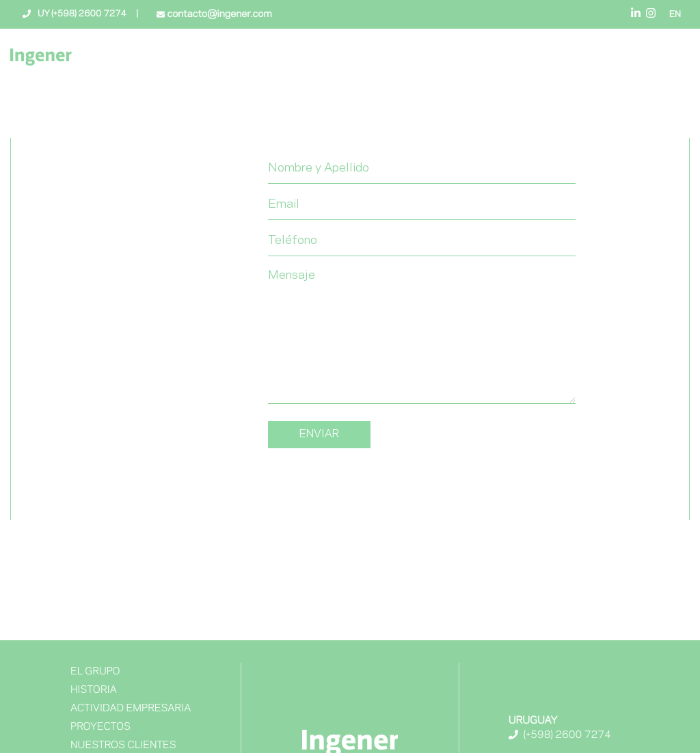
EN (675, 15)
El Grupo (95, 672)
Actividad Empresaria (131, 709)
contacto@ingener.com (218, 14)
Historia (94, 690)
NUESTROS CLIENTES (123, 745)
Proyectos (100, 727)
